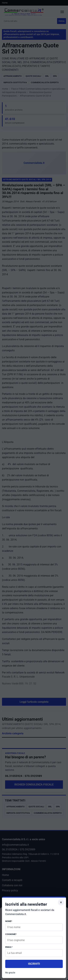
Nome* (9, 921)
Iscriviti (34, 964)
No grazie (10, 973)
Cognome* (11, 934)
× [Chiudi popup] (61, 902)
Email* (9, 947)
